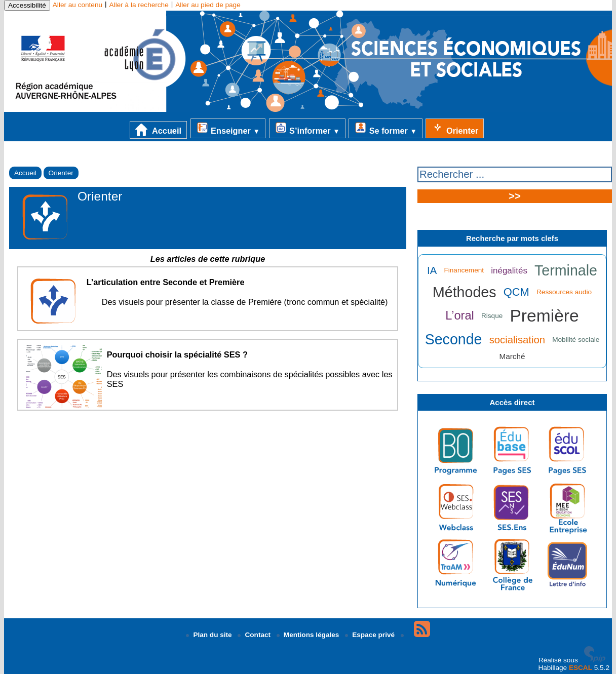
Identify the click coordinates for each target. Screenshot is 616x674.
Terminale (566, 270)
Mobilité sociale (576, 340)
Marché (512, 356)
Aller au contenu (78, 5)
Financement (464, 270)
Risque (492, 316)
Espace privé (371, 635)
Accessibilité (27, 5)
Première (544, 316)
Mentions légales (309, 635)
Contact (255, 635)
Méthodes (465, 292)
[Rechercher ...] (515, 174)
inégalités (509, 271)
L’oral (459, 315)
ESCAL (581, 668)
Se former (386, 128)
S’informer (307, 128)
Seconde (454, 339)
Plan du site (210, 635)
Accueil (158, 130)
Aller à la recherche (139, 5)
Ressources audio (564, 292)
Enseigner (228, 128)
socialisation (517, 340)
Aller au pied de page (208, 5)
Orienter (455, 128)
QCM (516, 292)
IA (432, 270)
